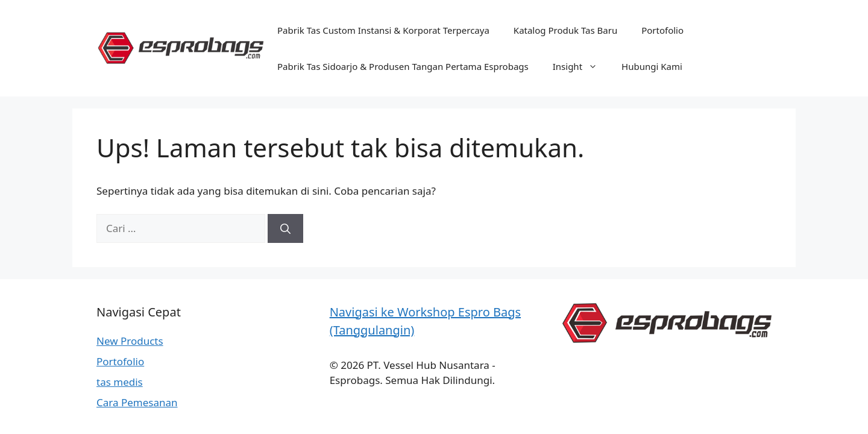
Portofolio (662, 30)
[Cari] (285, 228)
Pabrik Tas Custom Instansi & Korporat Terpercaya (383, 30)
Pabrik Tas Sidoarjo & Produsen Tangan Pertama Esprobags (403, 66)
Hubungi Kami (652, 66)
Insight (581, 66)
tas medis (120, 382)
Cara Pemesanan (137, 402)
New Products (130, 341)
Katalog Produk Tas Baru (565, 30)
